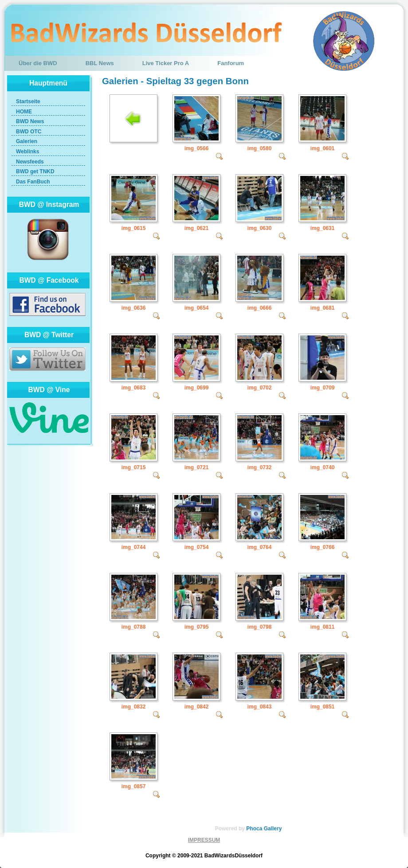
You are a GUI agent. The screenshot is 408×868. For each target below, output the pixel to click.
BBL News (100, 63)
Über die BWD (38, 63)
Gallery (273, 829)
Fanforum (231, 63)
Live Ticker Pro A (166, 63)
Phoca (254, 829)
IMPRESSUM (204, 840)
